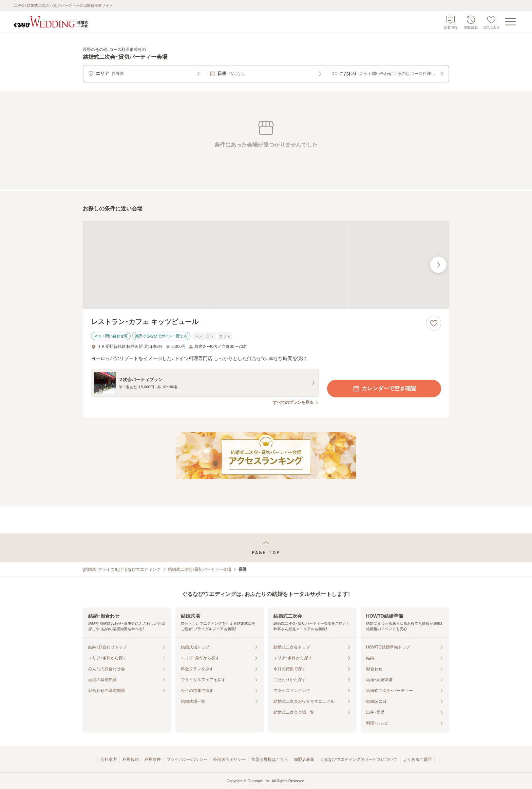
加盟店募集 (304, 759)
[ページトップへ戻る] (266, 548)
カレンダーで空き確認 (384, 389)
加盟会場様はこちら (270, 759)
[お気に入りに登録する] (434, 323)
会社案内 (109, 759)
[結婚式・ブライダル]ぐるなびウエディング (122, 569)
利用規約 (131, 759)
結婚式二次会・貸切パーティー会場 (199, 569)
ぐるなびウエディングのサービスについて (359, 759)
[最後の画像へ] (438, 265)
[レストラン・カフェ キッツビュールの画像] (266, 265)
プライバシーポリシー (187, 759)
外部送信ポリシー (229, 759)
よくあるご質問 (417, 759)
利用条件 (153, 759)
